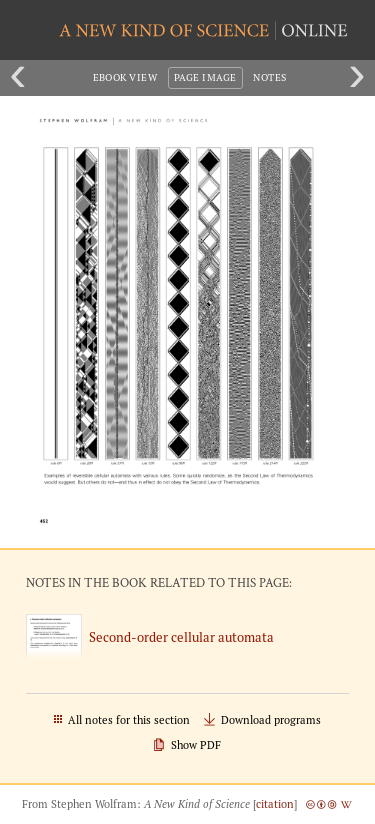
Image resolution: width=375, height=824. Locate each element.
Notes (269, 77)
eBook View (125, 77)
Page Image (205, 77)
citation (275, 804)
